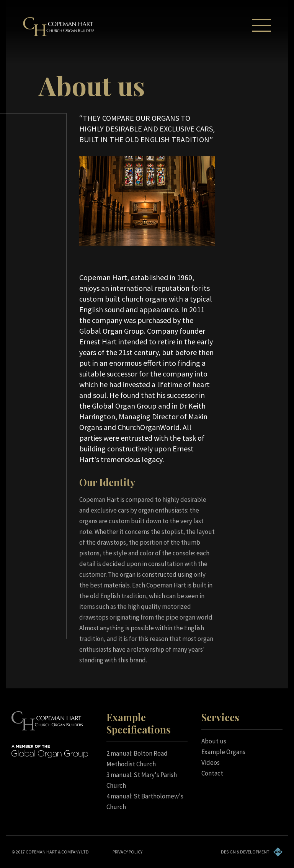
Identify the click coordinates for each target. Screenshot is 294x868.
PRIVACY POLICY (127, 852)
